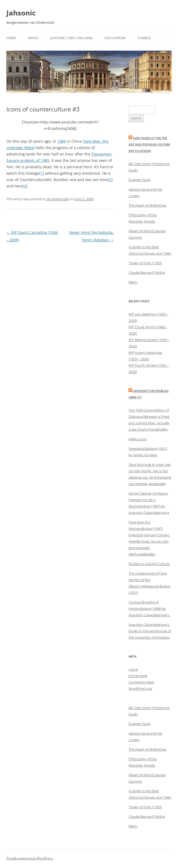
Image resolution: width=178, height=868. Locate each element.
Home (11, 38)
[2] (110, 180)
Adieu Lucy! (138, 439)
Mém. (133, 282)
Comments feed (141, 682)
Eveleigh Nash (140, 180)
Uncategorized (57, 199)
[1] (42, 173)
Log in (133, 669)
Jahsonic (21, 13)
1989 (61, 141)
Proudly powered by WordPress (30, 858)
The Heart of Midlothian (148, 205)
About (33, 38)
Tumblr (144, 38)
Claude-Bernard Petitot (147, 273)
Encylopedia (115, 38)
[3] (25, 186)
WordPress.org (140, 689)
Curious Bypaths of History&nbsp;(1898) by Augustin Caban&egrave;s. (149, 609)
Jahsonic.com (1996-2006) (72, 38)
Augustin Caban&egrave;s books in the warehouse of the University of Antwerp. (150, 631)
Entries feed (138, 676)
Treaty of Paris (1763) (145, 263)
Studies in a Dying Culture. (149, 564)
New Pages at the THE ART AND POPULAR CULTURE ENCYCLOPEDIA (149, 144)
